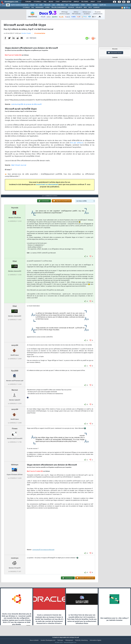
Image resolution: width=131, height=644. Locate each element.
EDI (67, 5)
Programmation (75, 5)
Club (99, 2)
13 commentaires (40, 35)
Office (89, 5)
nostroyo (15, 562)
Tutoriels (37, 2)
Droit (93, 2)
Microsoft (47, 5)
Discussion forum (115, 53)
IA (37, 5)
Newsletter (67, 2)
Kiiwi (15, 265)
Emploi (76, 2)
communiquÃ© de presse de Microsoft (26, 106)
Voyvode (15, 212)
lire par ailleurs (77, 144)
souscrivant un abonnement (47, 186)
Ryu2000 (15, 375)
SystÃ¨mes (103, 5)
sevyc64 (15, 349)
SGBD (83, 5)
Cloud (32, 5)
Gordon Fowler (26, 35)
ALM (41, 5)
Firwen (15, 433)
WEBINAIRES (40, 8)
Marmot (15, 394)
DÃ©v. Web (60, 5)
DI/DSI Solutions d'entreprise (20, 5)
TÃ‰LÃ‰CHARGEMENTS (59, 8)
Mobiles (95, 5)
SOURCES (71, 8)
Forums (28, 2)
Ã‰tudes (85, 2)
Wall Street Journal (19, 167)
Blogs (51, 2)
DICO (90, 8)
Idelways (15, 469)
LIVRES (47, 8)
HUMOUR (96, 8)
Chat (58, 2)
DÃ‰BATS (79, 8)
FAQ (45, 2)
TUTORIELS (26, 8)
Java (53, 5)
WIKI (85, 8)
